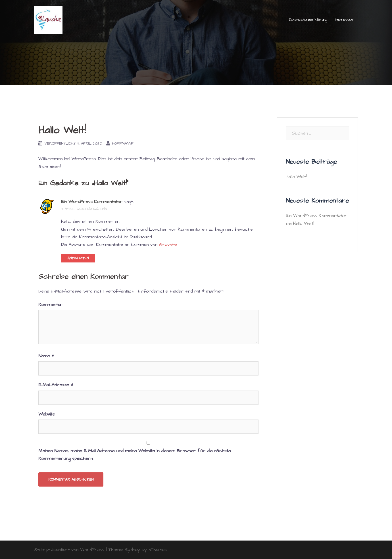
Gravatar (169, 245)
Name (46, 356)
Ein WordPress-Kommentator (92, 202)
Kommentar (50, 304)
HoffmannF (123, 143)
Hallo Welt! (296, 177)
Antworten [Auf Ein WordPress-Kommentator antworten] (78, 258)
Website (47, 414)
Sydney (132, 550)
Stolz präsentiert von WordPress (69, 550)
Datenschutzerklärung (308, 20)
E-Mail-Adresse (56, 385)
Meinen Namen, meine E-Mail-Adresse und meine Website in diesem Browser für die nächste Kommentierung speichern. (135, 455)
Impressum (345, 20)
